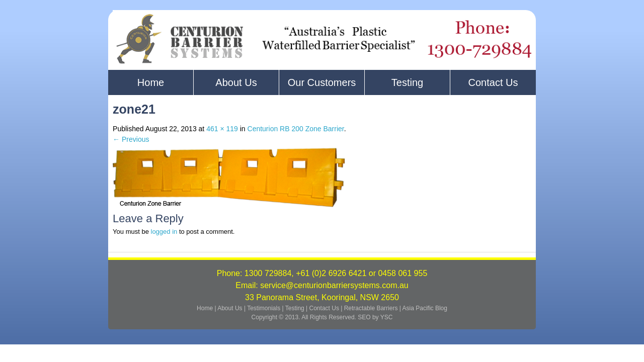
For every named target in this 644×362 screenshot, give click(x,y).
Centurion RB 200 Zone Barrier (296, 129)
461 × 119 (222, 129)
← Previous (131, 139)
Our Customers (322, 82)
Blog (441, 308)
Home (151, 82)
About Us (236, 82)
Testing (407, 82)
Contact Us (493, 82)
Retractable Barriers (371, 308)
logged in (164, 232)
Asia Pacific (418, 308)
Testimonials (264, 308)
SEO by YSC (375, 317)
